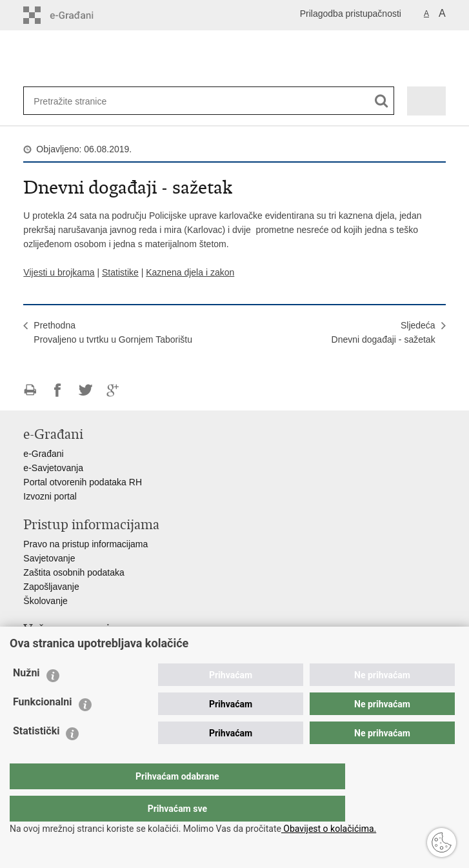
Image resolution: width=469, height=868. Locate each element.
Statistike (120, 272)
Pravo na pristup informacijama (85, 544)
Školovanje (45, 601)
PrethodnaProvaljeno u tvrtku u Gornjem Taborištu (113, 332)
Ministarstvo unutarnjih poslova (85, 649)
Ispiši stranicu (30, 390)
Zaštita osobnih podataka (74, 572)
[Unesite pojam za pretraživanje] (75, 101)
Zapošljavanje (51, 587)
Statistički (36, 757)
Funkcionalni (43, 728)
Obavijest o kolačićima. (329, 829)
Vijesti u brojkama (59, 272)
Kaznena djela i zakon (190, 272)
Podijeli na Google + (113, 390)
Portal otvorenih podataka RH (83, 482)
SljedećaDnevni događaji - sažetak (384, 332)
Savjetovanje (49, 558)
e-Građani (43, 454)
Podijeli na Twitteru (85, 390)
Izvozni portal (50, 496)
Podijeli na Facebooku (58, 390)
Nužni (26, 699)
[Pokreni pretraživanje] (382, 101)
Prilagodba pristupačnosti (351, 14)
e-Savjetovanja (53, 468)
